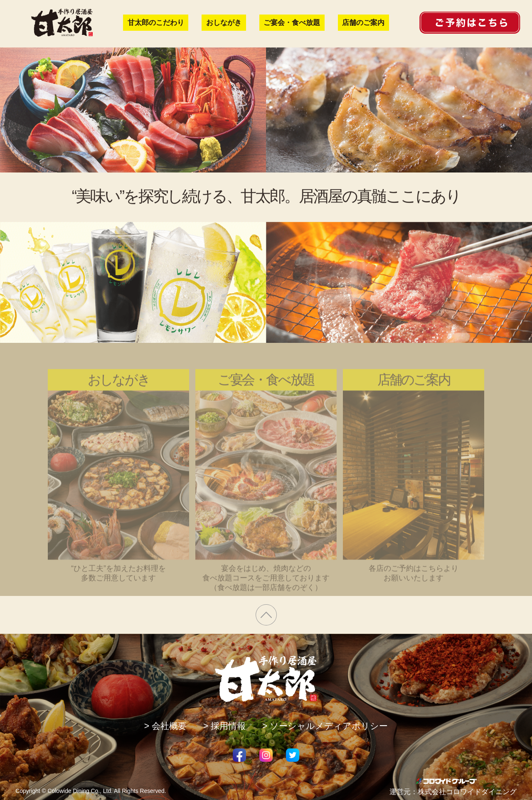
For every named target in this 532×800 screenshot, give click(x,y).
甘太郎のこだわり (156, 23)
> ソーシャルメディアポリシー (325, 726)
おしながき (224, 23)
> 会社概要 (165, 726)
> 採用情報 (224, 726)
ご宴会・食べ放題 (292, 23)
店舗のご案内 (363, 23)
